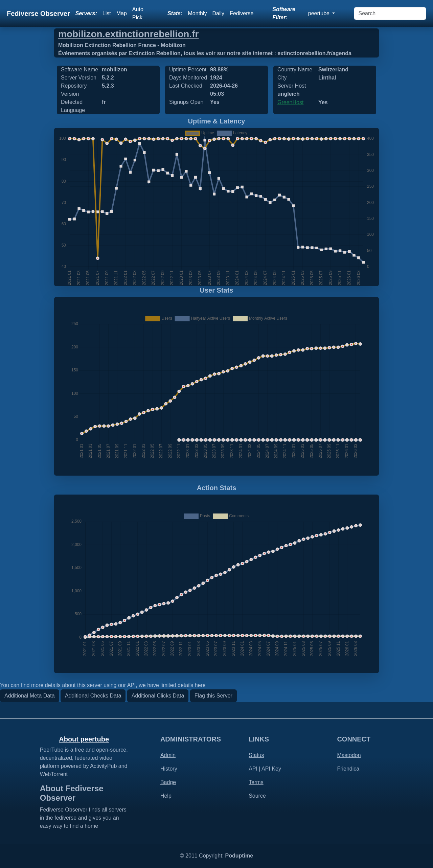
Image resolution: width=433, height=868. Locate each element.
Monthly (198, 13)
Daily (219, 13)
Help (166, 796)
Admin (168, 755)
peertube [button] (320, 13)
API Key (271, 769)
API (253, 769)
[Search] (390, 14)
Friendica (348, 769)
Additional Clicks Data (158, 696)
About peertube (84, 739)
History (169, 769)
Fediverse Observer (38, 14)
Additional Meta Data (30, 696)
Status (256, 755)
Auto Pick (138, 13)
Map (122, 13)
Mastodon (349, 755)
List (107, 13)
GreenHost (290, 102)
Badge (168, 782)
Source (257, 796)
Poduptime (239, 856)
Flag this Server (213, 696)
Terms (256, 782)
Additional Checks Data (93, 696)
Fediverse (242, 13)
